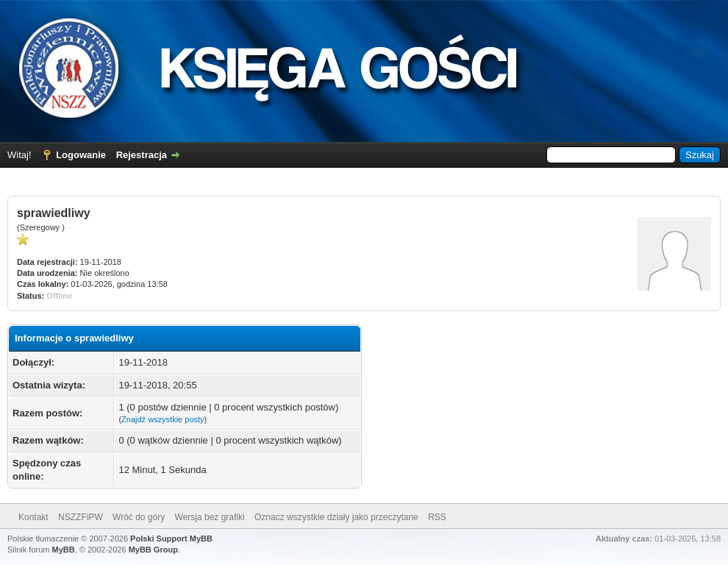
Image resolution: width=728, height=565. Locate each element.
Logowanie (81, 155)
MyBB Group (153, 550)
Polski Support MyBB (171, 539)
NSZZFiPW (81, 517)
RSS (437, 517)
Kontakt (33, 517)
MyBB (64, 550)
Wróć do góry (139, 517)
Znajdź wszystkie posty (163, 419)
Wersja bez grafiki (210, 517)
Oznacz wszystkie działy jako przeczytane (336, 517)
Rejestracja (142, 155)
